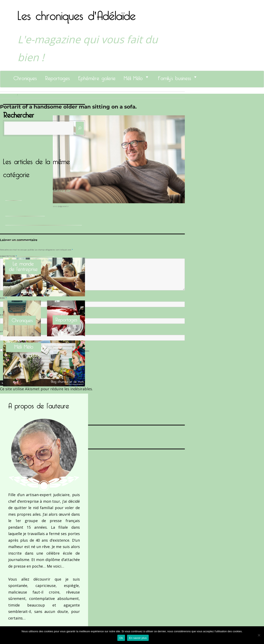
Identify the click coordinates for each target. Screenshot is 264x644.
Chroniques (25, 77)
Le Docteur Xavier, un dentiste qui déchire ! (44, 222)
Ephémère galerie (97, 77)
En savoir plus (138, 638)
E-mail (4, 315)
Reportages (57, 77)
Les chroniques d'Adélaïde (77, 13)
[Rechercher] (80, 128)
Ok (121, 638)
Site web (5, 332)
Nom (3, 298)
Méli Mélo (133, 77)
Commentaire (8, 256)
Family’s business (174, 77)
